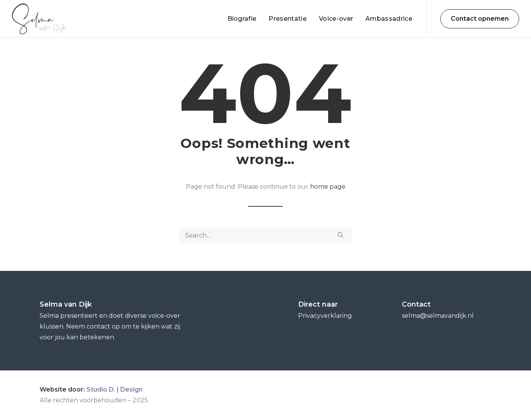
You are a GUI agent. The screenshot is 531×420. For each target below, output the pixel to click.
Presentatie (288, 19)
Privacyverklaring (325, 316)
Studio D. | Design (114, 389)
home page (328, 187)
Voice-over (336, 19)
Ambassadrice (389, 19)
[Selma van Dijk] (39, 19)
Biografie (242, 19)
